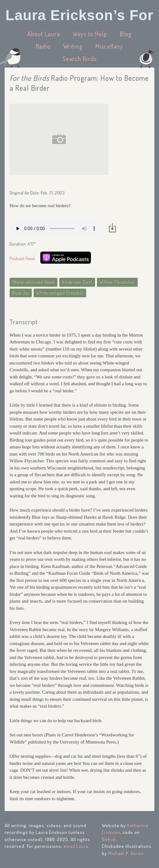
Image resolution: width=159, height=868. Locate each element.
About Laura (44, 34)
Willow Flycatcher (117, 282)
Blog (126, 34)
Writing (73, 46)
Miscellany (109, 46)
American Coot (77, 282)
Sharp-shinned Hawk (33, 282)
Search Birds (79, 59)
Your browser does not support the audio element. (56, 229)
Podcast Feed (22, 258)
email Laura (76, 846)
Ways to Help (90, 34)
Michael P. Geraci (126, 853)
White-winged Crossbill (60, 293)
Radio (43, 46)
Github (109, 839)
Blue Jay (21, 293)
